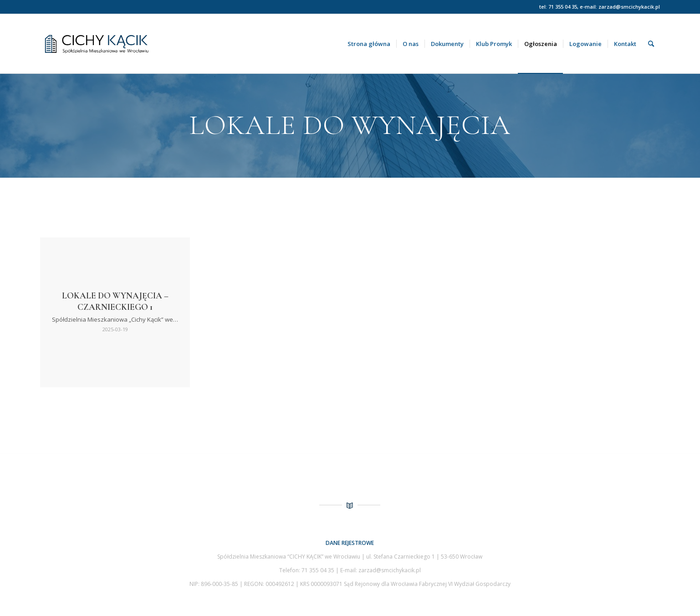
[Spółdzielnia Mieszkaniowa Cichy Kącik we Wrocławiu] (127, 44)
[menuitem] (369, 44)
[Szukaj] (651, 44)
